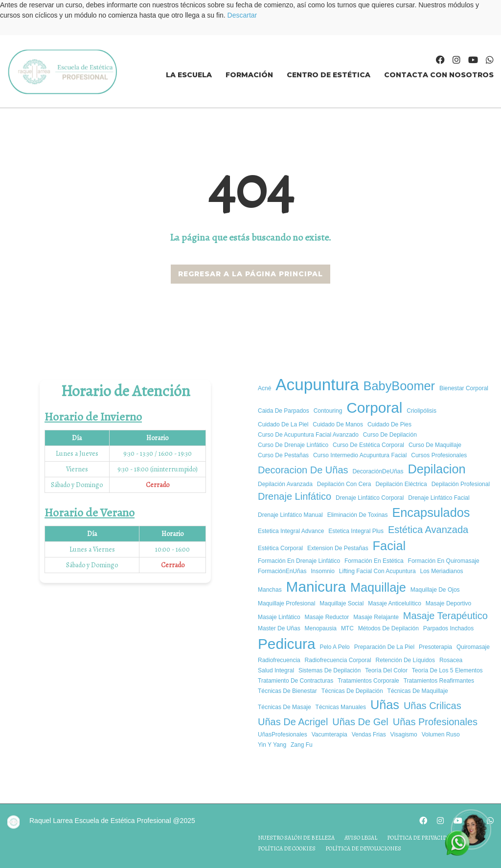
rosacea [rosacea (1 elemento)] (451, 660)
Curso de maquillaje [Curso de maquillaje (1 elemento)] (435, 445)
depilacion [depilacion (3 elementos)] (436, 469)
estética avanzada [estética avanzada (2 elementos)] (428, 530)
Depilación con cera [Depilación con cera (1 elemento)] (344, 484)
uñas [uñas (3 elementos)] (385, 705)
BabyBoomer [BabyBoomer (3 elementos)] (399, 386)
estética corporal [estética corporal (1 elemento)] (280, 548)
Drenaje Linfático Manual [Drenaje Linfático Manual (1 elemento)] (290, 515)
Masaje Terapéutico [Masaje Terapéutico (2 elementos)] (445, 616)
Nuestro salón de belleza (296, 838)
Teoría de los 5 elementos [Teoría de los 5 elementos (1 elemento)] (447, 670)
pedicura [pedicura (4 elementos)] (286, 644)
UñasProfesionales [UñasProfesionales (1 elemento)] (283, 734)
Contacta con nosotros (439, 75)
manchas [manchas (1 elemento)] (270, 590)
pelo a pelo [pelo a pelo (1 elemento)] (334, 647)
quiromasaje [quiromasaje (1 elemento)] (473, 647)
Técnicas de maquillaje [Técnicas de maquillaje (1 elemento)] (418, 691)
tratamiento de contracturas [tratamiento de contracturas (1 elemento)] (296, 681)
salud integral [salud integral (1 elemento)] (276, 670)
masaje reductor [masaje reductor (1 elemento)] (327, 617)
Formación (249, 75)
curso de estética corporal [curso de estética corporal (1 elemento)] (368, 445)
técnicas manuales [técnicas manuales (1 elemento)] (341, 707)
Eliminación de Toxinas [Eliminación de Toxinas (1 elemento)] (358, 515)
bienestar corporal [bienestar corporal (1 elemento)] (464, 388)
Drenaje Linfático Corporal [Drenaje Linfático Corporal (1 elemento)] (370, 498)
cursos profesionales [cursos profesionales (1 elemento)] (439, 455)
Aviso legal (361, 838)
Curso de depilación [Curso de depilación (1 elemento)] (390, 435)
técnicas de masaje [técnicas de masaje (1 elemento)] (285, 707)
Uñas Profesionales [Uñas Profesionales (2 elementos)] (435, 722)
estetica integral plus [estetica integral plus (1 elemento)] (356, 531)
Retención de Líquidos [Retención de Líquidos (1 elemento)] (405, 660)
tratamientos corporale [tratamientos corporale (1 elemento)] (368, 681)
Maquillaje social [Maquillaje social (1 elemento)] (342, 603)
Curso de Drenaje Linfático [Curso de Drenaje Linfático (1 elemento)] (293, 445)
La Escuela (189, 75)
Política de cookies (287, 848)
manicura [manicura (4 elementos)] (316, 587)
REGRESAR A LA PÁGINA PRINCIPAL (250, 274)
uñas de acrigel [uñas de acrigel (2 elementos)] (293, 722)
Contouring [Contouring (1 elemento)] (328, 411)
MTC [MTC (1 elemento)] (347, 628)
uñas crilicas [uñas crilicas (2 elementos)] (433, 706)
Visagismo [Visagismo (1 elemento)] (404, 734)
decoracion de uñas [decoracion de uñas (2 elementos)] (303, 470)
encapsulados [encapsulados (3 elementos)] (431, 512)
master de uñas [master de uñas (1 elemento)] (279, 628)
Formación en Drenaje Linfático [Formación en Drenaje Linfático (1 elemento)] (299, 561)
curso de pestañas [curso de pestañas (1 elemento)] (283, 455)
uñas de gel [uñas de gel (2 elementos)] (360, 722)
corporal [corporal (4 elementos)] (374, 408)
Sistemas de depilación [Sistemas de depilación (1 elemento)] (330, 670)
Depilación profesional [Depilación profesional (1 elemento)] (461, 484)
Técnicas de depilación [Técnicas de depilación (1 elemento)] (352, 691)
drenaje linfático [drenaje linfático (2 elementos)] (295, 496)
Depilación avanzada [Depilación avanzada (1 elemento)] (285, 484)
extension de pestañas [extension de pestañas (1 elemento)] (338, 548)
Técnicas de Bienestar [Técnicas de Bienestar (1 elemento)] (287, 691)
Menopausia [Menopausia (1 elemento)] (321, 628)
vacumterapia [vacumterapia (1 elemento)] (330, 734)
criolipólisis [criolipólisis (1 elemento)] (421, 411)
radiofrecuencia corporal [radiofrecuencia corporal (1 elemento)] (338, 660)
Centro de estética (329, 75)
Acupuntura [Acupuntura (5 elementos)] (317, 385)
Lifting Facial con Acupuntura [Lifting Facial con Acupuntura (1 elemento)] (377, 571)
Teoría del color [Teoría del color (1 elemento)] (386, 670)
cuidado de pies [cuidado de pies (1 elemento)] (389, 424)
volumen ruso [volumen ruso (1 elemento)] (441, 734)
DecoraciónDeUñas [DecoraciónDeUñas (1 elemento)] (378, 471)
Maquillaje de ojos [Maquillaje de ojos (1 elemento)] (435, 590)
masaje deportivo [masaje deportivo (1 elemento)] (448, 603)
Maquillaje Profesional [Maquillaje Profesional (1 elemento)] (286, 603)
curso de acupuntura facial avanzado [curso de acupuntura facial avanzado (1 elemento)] (308, 435)
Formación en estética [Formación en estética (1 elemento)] (374, 561)
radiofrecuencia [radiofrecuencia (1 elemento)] (279, 660)
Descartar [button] (242, 15)
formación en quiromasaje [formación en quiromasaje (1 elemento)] (444, 561)
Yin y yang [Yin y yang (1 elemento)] (272, 745)
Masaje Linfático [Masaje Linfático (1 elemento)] (279, 617)
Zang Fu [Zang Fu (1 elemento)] (302, 745)
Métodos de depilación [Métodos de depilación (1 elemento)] (388, 628)
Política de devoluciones (363, 848)
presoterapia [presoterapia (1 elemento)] (435, 647)
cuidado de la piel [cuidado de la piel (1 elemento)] (283, 424)
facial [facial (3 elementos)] (389, 546)
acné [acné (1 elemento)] (264, 388)
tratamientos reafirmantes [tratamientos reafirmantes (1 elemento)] (439, 681)
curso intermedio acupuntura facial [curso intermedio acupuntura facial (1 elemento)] (360, 455)
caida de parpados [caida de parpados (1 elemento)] (284, 411)
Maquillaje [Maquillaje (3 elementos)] (378, 587)
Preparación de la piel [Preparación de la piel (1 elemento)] (384, 647)
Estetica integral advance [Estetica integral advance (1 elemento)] (291, 531)
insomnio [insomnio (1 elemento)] (323, 571)
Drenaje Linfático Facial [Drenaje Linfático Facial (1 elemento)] (439, 498)
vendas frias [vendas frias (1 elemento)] (369, 734)
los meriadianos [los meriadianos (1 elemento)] (442, 571)
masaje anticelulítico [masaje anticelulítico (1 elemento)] (395, 603)
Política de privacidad (421, 838)
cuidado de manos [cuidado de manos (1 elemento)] (338, 424)
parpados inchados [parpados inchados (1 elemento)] (448, 628)
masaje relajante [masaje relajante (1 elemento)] (376, 617)
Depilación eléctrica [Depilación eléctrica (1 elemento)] (401, 484)
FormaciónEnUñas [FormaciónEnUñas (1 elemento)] (282, 571)
